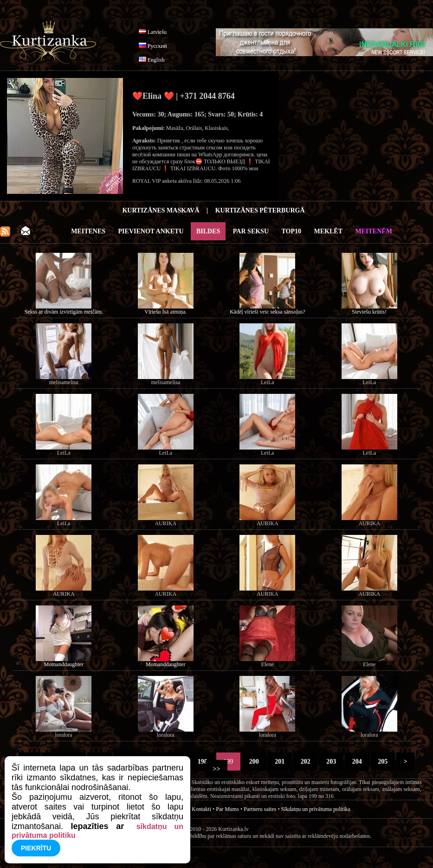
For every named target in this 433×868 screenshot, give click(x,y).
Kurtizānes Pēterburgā (260, 210)
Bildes (208, 231)
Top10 (292, 231)
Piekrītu (36, 848)
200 (254, 762)
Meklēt (328, 231)
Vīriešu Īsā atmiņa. (165, 312)
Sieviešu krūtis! (369, 312)
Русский (157, 46)
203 (331, 762)
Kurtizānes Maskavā (161, 210)
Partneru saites (260, 809)
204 (357, 762)
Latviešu (157, 32)
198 (202, 762)
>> (216, 769)
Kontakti (201, 809)
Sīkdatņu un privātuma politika (316, 809)
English (156, 60)
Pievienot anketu (151, 231)
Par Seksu (251, 231)
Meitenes (88, 231)
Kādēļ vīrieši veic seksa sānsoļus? (268, 312)
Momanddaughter (64, 664)
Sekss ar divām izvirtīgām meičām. (64, 312)
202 (305, 762)
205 (383, 762)
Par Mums (227, 809)
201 (280, 762)
